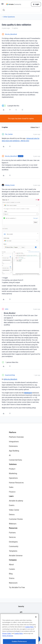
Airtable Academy (16, 501)
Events (12, 505)
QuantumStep (10, 375)
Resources (13, 528)
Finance (12, 492)
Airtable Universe (16, 556)
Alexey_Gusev (10, 185)
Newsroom (13, 583)
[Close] (36, 625)
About (11, 564)
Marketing (13, 473)
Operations (13, 478)
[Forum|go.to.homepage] (14, 4)
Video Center (14, 510)
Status (12, 578)
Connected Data (15, 460)
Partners (12, 533)
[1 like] (10, 362)
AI (10, 455)
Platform (13, 432)
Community (14, 546)
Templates (13, 551)
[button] (2, 5)
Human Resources (16, 483)
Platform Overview (16, 437)
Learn (11, 496)
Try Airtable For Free (17, 587)
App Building (14, 451)
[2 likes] (10, 106)
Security (21, 606)
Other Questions (9, 17)
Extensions (13, 446)
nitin (7, 309)
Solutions (13, 464)
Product (12, 469)
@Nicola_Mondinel (10, 379)
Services (12, 537)
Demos (12, 514)
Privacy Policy (7, 642)
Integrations (14, 442)
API (21, 612)
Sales (11, 487)
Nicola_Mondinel (11, 34)
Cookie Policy (29, 635)
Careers (12, 569)
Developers (13, 542)
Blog (11, 574)
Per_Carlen (9, 134)
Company (13, 560)
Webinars (13, 524)
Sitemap (21, 618)
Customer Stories (16, 519)
